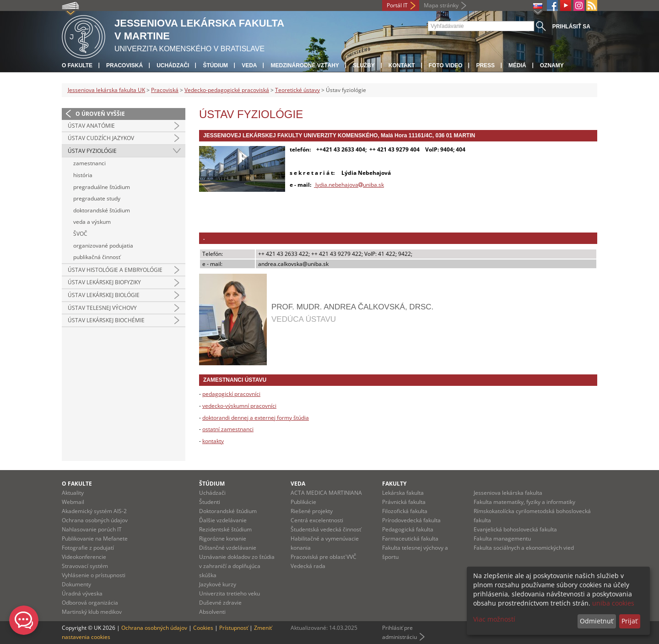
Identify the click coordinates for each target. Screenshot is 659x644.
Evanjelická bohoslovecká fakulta (515, 529)
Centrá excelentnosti (317, 520)
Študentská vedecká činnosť (326, 529)
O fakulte (77, 65)
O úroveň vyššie (100, 114)
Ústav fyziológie (92, 151)
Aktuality (73, 493)
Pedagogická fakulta (408, 529)
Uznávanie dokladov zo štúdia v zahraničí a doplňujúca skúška (237, 566)
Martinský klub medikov (92, 612)
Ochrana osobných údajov (95, 520)
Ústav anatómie (91, 126)
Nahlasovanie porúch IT (92, 529)
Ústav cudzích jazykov (101, 138)
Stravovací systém (85, 566)
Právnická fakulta (404, 502)
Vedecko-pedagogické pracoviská (227, 90)
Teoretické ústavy (297, 90)
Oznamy (552, 65)
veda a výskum (92, 222)
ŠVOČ (80, 234)
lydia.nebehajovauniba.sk (349, 185)
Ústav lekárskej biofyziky (104, 282)
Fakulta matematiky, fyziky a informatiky (524, 502)
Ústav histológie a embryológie (115, 270)
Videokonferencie (84, 557)
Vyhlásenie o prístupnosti (94, 575)
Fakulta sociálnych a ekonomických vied (524, 548)
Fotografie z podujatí (88, 548)
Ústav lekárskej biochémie (106, 320)
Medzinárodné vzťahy (305, 65)
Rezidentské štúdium (225, 529)
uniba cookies (613, 603)
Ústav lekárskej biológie (104, 295)
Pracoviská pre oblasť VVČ (324, 557)
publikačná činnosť (97, 257)
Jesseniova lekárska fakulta (508, 493)
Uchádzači (173, 65)
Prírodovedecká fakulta (411, 520)
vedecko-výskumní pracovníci (239, 406)
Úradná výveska (82, 593)
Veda (249, 65)
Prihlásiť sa (571, 27)
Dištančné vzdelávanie (228, 548)
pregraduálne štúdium (102, 187)
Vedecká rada (308, 566)
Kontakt (402, 65)
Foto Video (446, 65)
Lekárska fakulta (403, 493)
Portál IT (397, 5)
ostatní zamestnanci (228, 429)
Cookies (203, 628)
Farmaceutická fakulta (410, 538)
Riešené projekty (312, 511)
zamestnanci (89, 163)
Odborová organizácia (90, 603)
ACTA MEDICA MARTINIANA (326, 493)
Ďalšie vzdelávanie (223, 520)
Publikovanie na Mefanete (95, 538)
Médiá (517, 65)
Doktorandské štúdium (228, 511)
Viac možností (494, 619)
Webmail (73, 502)
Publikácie (303, 502)
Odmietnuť (597, 621)
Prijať (629, 621)
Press (485, 65)
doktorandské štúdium (102, 210)
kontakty (213, 441)
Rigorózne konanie (223, 538)
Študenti (210, 502)
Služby (364, 65)
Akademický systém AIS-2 (94, 511)
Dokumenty (76, 584)
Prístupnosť (234, 628)
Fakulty (394, 484)
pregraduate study (97, 198)
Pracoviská (124, 65)
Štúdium (215, 65)
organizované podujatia (103, 246)
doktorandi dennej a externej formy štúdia (256, 418)
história (83, 175)
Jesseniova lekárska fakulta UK (106, 90)
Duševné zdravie (220, 603)
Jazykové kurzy (218, 584)
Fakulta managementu (502, 538)
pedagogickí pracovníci (231, 394)
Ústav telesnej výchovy (102, 308)
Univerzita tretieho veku (230, 593)
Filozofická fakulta (405, 511)
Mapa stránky (441, 5)
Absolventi (212, 612)
